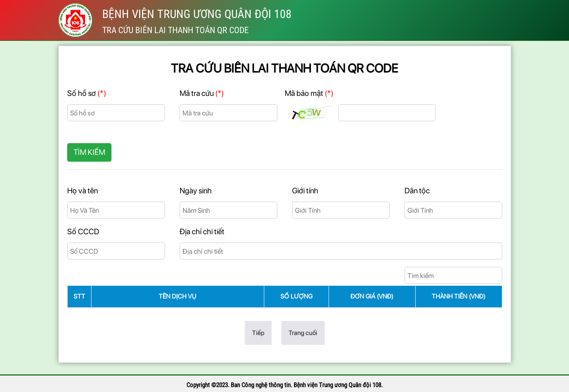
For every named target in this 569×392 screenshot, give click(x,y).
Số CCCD (83, 232)
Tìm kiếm (89, 152)
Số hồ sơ (87, 93)
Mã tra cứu (202, 93)
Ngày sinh (196, 191)
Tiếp (258, 333)
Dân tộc (417, 191)
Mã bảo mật (309, 93)
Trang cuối (303, 333)
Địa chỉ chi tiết (202, 232)
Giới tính (305, 191)
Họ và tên (83, 191)
